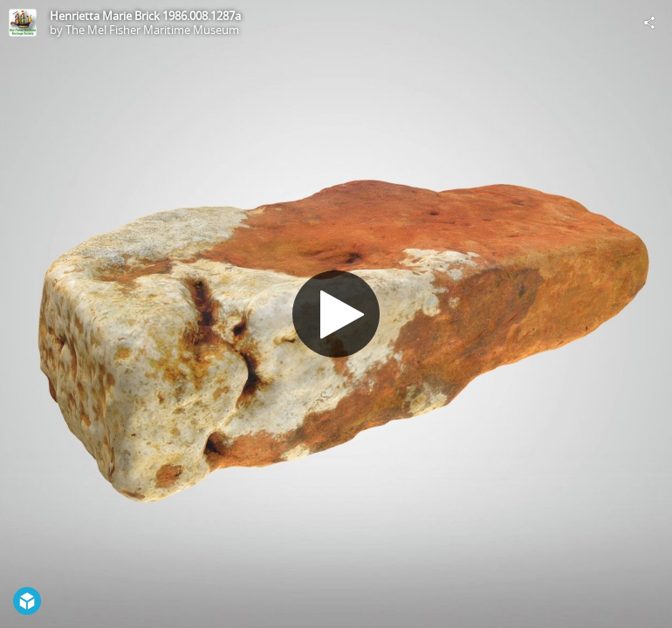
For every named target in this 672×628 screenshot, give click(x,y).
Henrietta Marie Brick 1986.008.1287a (145, 16)
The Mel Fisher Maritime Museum (152, 30)
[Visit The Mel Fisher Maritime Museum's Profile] (23, 23)
